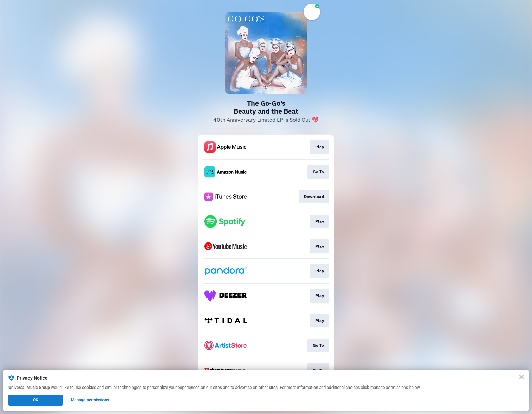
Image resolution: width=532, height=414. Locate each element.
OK (36, 400)
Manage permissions (90, 400)
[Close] (521, 377)
